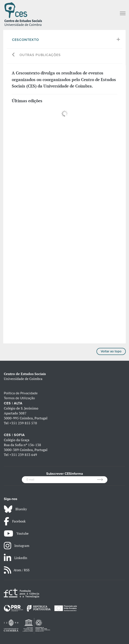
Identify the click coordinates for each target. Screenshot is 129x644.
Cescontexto (25, 40)
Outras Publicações (40, 55)
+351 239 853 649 (23, 455)
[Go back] (14, 55)
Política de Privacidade (21, 393)
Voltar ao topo (111, 351)
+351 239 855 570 (23, 423)
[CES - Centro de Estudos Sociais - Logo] (23, 14)
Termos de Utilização (19, 398)
